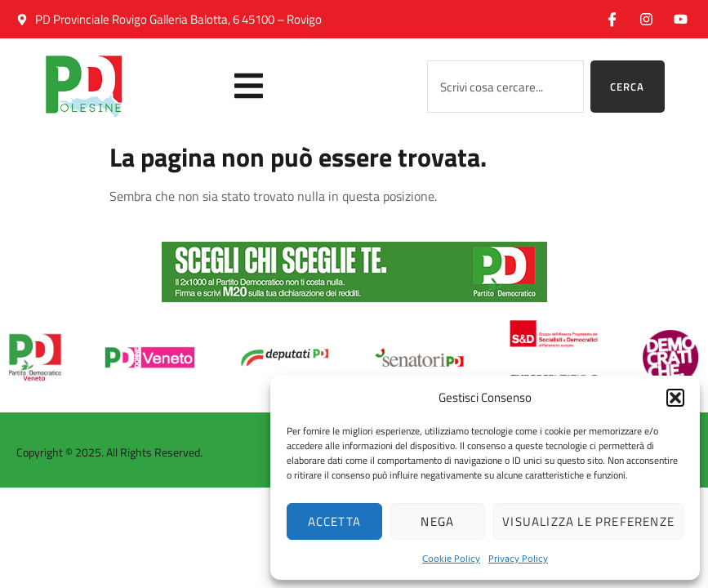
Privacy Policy (518, 558)
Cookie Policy (451, 558)
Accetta (334, 521)
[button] (675, 398)
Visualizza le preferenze (588, 521)
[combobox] (505, 87)
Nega (437, 521)
